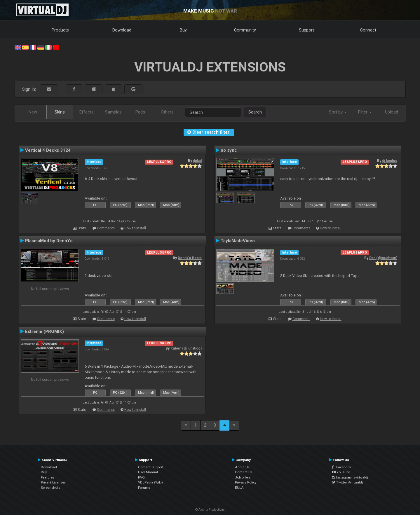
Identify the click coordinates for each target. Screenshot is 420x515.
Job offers (243, 477)
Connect (368, 30)
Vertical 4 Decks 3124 (48, 150)
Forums (144, 488)
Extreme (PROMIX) (45, 331)
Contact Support (151, 467)
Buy (183, 30)
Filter (365, 112)
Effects (87, 112)
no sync (229, 150)
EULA (239, 488)
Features (48, 477)
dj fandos (390, 161)
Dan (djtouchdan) (383, 258)
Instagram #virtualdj (350, 477)
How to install (135, 228)
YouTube (341, 472)
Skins (60, 112)
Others (167, 112)
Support (306, 30)
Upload (392, 112)
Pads (140, 112)
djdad (197, 161)
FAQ (141, 477)
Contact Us (244, 472)
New (33, 112)
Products (60, 30)
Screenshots (50, 488)
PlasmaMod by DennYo (49, 241)
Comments (106, 228)
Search (255, 112)
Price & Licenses (53, 482)
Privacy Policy (246, 482)
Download (122, 30)
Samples (113, 112)
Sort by (338, 112)
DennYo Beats (190, 258)
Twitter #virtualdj (347, 482)
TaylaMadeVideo (238, 241)
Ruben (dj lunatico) (186, 348)
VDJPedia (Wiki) (150, 482)
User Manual (148, 472)
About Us (242, 467)
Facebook (342, 467)
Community (245, 30)
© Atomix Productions (210, 510)
